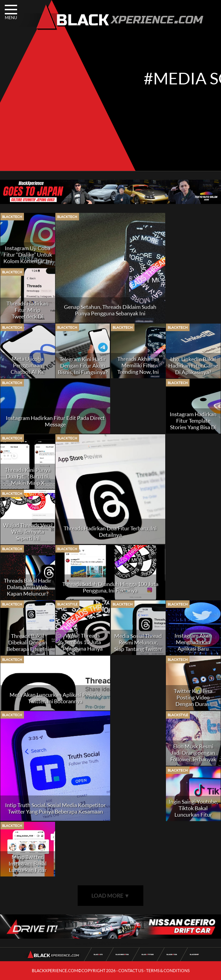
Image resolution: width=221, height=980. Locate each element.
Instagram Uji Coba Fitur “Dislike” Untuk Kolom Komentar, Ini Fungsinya (28, 258)
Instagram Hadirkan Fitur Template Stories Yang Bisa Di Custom (193, 424)
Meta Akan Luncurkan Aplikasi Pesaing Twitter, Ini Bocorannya (55, 698)
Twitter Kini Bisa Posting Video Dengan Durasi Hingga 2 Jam (193, 700)
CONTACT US (131, 971)
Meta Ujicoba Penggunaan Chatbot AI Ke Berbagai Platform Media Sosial (28, 372)
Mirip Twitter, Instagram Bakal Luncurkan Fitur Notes (28, 867)
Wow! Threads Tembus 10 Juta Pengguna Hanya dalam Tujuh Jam (83, 645)
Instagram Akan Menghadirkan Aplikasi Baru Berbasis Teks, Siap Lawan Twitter (193, 648)
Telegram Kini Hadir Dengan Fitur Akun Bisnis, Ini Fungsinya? (83, 365)
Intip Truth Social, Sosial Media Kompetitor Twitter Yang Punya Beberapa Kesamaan (55, 808)
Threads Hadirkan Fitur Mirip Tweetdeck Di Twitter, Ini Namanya (28, 313)
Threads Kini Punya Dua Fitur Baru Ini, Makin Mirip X (28, 476)
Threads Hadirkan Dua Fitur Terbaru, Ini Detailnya (110, 531)
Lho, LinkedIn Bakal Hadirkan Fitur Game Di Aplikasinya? (193, 365)
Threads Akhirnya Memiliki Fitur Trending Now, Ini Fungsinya (138, 368)
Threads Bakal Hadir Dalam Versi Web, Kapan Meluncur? (28, 587)
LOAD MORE (110, 895)
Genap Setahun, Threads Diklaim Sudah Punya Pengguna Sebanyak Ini (110, 310)
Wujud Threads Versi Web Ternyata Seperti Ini (28, 532)
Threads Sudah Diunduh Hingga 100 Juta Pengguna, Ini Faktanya (110, 587)
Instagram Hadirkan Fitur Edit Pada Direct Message (55, 421)
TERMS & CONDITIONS (168, 971)
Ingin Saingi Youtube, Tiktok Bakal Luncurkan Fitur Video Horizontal (193, 811)
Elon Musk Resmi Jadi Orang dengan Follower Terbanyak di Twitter (193, 756)
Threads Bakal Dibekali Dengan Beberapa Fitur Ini (28, 642)
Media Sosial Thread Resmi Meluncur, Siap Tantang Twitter (138, 642)
